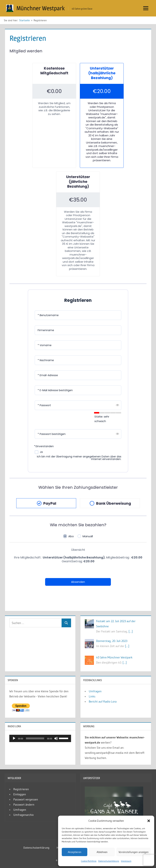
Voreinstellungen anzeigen (134, 852)
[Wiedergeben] (14, 738)
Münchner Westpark (41, 8)
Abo (71, 536)
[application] (40, 738)
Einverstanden (45, 446)
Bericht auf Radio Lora (103, 701)
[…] (131, 631)
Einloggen (20, 794)
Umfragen (95, 691)
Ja (41, 452)
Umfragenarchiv (23, 815)
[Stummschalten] (56, 738)
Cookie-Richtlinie (89, 861)
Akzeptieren (75, 852)
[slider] (35, 738)
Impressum (126, 861)
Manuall (88, 536)
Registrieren (21, 789)
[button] (149, 821)
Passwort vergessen (26, 799)
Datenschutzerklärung (109, 861)
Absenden (78, 582)
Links (92, 696)
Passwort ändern (24, 804)
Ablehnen (102, 852)
